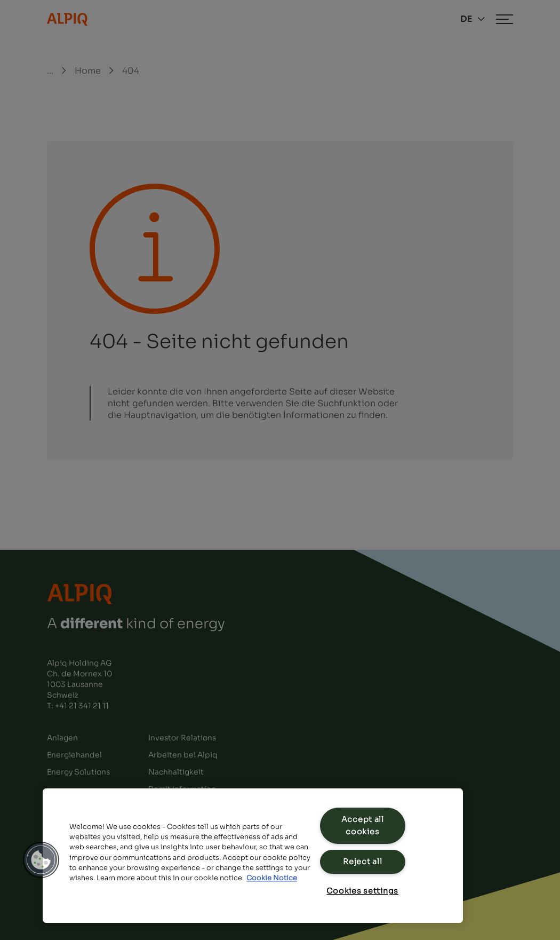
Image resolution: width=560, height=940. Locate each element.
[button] (41, 860)
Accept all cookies (363, 826)
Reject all (362, 862)
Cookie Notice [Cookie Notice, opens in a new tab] (272, 878)
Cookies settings (362, 891)
